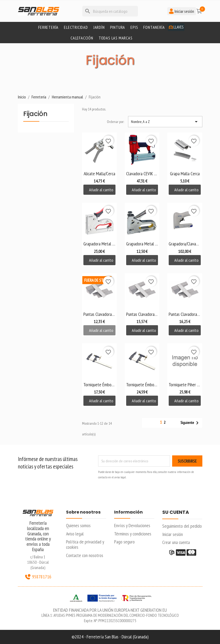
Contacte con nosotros (85, 555)
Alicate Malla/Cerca (99, 174)
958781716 (38, 577)
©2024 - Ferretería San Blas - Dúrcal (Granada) (110, 637)
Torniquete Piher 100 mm (185, 385)
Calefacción (82, 38)
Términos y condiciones (133, 534)
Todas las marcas (116, 38)
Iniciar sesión (173, 534)
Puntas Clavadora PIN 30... (99, 314)
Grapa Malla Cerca (185, 174)
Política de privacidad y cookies (85, 544)
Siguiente (190, 423)
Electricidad (76, 27)
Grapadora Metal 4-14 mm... (99, 244)
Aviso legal (75, 534)
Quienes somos (78, 525)
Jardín (99, 27)
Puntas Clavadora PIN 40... (142, 314)
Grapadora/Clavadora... (185, 244)
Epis (134, 27)
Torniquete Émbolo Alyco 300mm (99, 385)
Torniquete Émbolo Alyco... (142, 385)
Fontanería (154, 27)
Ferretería (48, 27)
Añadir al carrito (101, 190)
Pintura (118, 27)
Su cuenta (176, 513)
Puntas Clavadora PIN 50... (185, 314)
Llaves (176, 27)
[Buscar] (110, 11)
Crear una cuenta (176, 542)
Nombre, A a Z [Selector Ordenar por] (165, 122)
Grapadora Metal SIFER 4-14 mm (142, 244)
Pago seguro (124, 542)
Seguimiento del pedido (182, 526)
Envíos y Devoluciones (132, 525)
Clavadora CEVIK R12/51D (142, 174)
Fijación (35, 114)
